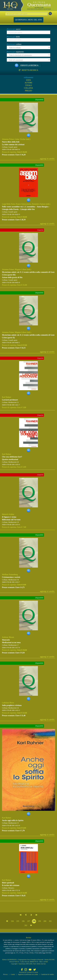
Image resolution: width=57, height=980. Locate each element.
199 (39, 921)
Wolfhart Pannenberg (10, 575)
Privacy (5, 974)
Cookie (13, 974)
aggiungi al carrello (47, 159)
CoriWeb (29, 972)
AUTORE (29, 83)
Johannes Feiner (8, 139)
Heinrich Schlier (8, 514)
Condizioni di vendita (47, 974)
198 (34, 921)
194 (12, 921)
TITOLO (28, 85)
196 (23, 921)
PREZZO (29, 91)
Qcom (36, 972)
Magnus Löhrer (21, 270)
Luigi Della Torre (8, 204)
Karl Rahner (7, 397)
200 (45, 921)
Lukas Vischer (20, 139)
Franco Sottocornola (23, 204)
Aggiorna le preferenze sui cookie (28, 974)
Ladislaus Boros (8, 703)
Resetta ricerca (28, 70)
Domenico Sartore (39, 204)
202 (26, 925)
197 (29, 921)
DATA (28, 80)
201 (50, 921)
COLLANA (29, 88)
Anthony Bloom (8, 637)
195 (18, 921)
